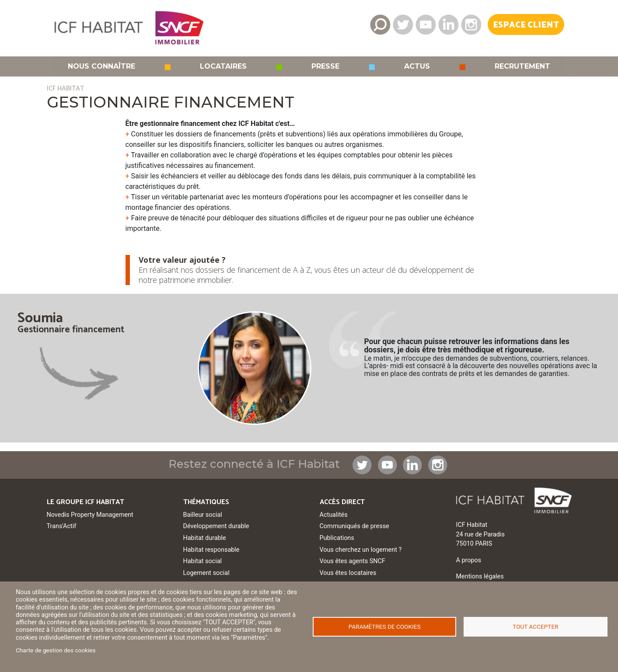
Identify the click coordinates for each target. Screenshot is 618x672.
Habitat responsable (211, 550)
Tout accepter (535, 627)
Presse (325, 66)
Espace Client (526, 25)
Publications (337, 538)
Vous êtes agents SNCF (353, 561)
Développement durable (216, 526)
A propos (469, 560)
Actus (417, 66)
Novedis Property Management (90, 515)
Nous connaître (101, 66)
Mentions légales (480, 576)
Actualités (334, 515)
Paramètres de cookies (385, 627)
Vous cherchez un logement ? (361, 550)
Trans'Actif (62, 526)
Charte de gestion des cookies (56, 650)
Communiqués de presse (354, 526)
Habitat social (203, 561)
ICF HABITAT (65, 89)
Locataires (223, 66)
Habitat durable (205, 538)
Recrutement (522, 66)
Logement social (206, 573)
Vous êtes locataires (348, 573)
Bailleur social (203, 515)
